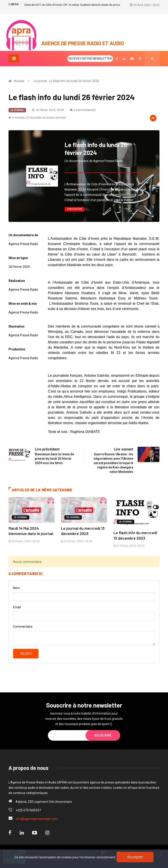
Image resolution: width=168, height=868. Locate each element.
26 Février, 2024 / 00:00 (48, 110)
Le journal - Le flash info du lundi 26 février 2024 (66, 81)
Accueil (19, 81)
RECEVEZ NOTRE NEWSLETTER (90, 58)
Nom (16, 587)
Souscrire (103, 735)
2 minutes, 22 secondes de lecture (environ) (37, 117)
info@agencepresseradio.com (37, 818)
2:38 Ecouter (74, 209)
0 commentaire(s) (83, 110)
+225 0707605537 (28, 810)
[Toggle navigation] (14, 58)
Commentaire (23, 626)
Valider (26, 653)
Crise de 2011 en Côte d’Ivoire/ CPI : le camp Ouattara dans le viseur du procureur (75, 5)
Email (17, 607)
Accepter (135, 857)
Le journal (17, 110)
